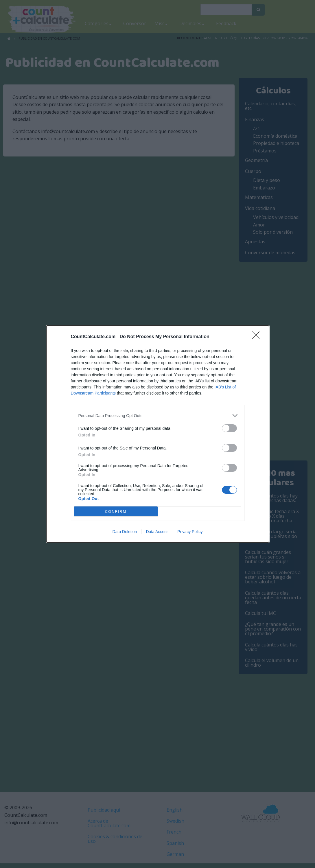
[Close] (258, 337)
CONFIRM (116, 512)
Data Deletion (125, 532)
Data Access (157, 532)
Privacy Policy (190, 532)
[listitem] (158, 415)
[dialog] (158, 434)
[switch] (229, 428)
